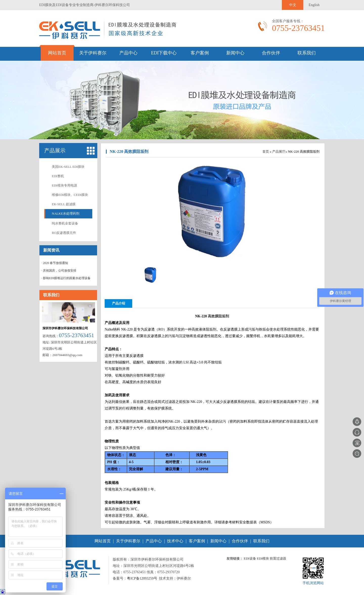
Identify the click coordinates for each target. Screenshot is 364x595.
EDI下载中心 (164, 53)
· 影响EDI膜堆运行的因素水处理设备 (66, 278)
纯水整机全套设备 (65, 223)
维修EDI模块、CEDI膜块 (70, 195)
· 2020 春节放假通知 (55, 263)
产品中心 (128, 53)
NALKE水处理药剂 (66, 213)
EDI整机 (58, 176)
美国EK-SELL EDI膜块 (68, 167)
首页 (266, 151)
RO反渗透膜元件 (64, 233)
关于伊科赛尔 (93, 53)
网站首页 (57, 53)
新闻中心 (235, 53)
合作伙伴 (271, 53)
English (314, 5)
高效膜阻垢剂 (218, 316)
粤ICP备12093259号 (142, 578)
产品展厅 (279, 151)
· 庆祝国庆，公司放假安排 (59, 271)
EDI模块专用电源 (64, 185)
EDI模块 (263, 558)
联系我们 (307, 53)
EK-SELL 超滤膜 (64, 204)
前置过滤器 (278, 558)
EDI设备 (250, 558)
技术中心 (175, 541)
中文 (293, 5)
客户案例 (200, 53)
